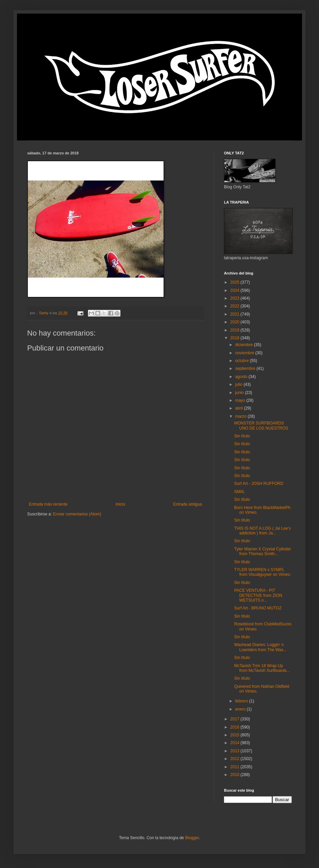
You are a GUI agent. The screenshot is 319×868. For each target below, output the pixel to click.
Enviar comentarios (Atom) (77, 514)
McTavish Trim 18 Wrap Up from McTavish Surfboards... (262, 668)
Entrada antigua (187, 504)
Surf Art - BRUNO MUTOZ (258, 608)
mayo (241, 400)
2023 (236, 298)
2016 (236, 727)
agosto (242, 377)
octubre (242, 361)
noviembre (245, 353)
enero (241, 709)
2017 (236, 719)
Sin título (242, 436)
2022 (236, 306)
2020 (236, 322)
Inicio (120, 504)
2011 (236, 767)
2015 (236, 735)
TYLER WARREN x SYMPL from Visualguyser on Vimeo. (263, 572)
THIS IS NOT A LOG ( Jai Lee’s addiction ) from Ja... (262, 531)
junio (240, 393)
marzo (241, 416)
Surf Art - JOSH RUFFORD (259, 484)
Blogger (192, 838)
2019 (236, 330)
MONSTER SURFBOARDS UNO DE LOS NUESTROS (261, 426)
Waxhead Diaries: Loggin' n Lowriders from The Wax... (260, 647)
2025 (236, 282)
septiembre (246, 369)
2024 (236, 290)
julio (239, 384)
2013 (236, 751)
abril (240, 408)
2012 (236, 759)
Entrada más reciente (48, 504)
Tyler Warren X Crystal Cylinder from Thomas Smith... (263, 551)
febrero (242, 701)
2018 (236, 338)
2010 (236, 775)
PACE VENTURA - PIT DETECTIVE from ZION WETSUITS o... (258, 595)
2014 (236, 743)
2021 (236, 314)
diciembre (245, 345)
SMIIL (239, 492)
